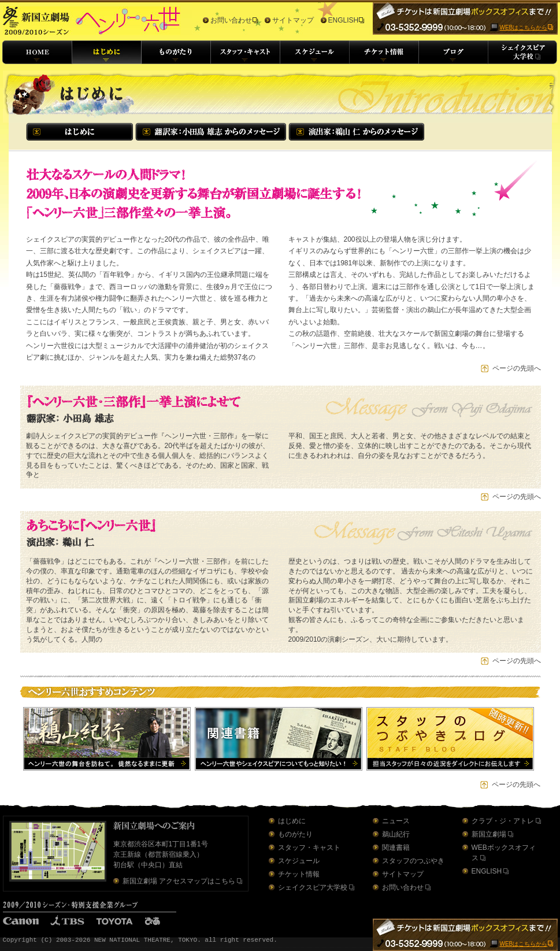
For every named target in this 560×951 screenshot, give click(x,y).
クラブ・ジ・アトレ (503, 821)
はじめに (292, 821)
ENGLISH (344, 20)
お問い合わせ (231, 20)
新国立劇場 (489, 834)
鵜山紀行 (396, 834)
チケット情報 (299, 874)
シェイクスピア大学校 (313, 887)
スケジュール (299, 861)
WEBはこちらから (524, 27)
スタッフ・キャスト (309, 848)
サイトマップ (293, 20)
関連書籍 (396, 848)
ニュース (396, 821)
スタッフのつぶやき (413, 861)
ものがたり (295, 834)
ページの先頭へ (517, 368)
